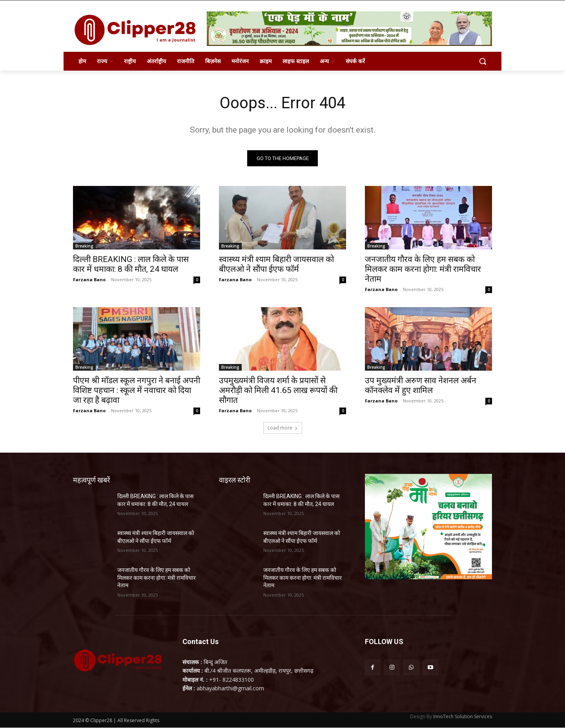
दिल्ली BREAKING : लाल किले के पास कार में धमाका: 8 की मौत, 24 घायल (131, 264)
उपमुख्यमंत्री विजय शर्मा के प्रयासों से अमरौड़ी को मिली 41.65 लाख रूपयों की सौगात (278, 390)
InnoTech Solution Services (463, 717)
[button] (483, 61)
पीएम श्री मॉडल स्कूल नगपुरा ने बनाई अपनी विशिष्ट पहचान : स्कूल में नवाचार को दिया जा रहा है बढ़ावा (137, 390)
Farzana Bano (89, 279)
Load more (283, 428)
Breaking (84, 246)
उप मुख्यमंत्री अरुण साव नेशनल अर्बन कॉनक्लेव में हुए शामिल (421, 385)
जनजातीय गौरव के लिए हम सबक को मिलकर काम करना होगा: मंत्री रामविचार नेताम (423, 269)
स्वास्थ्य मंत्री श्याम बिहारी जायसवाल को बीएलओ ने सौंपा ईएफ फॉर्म (276, 264)
